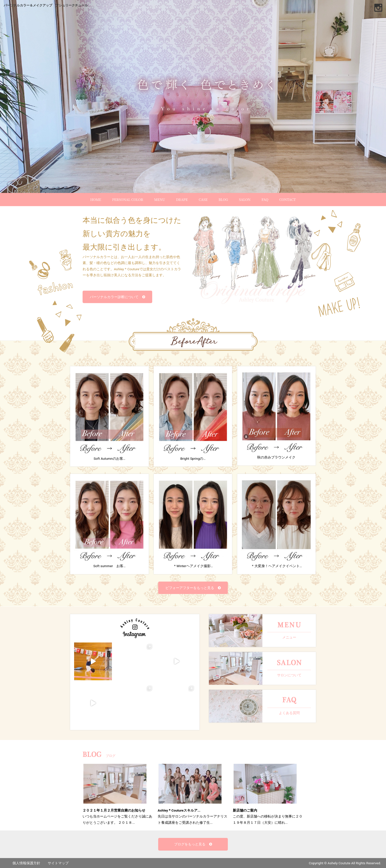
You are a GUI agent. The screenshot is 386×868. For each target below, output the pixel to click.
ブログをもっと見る (190, 844)
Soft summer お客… (109, 524)
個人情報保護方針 (26, 863)
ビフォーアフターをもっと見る (190, 588)
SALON (245, 199)
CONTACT (288, 199)
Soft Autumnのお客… (109, 416)
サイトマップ (58, 863)
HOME (96, 199)
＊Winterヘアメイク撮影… (193, 524)
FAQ (265, 199)
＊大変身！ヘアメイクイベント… (276, 524)
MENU (160, 199)
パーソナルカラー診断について (114, 297)
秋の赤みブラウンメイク (276, 415)
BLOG (223, 199)
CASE (203, 199)
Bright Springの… (193, 416)
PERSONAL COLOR (128, 199)
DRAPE (182, 199)
